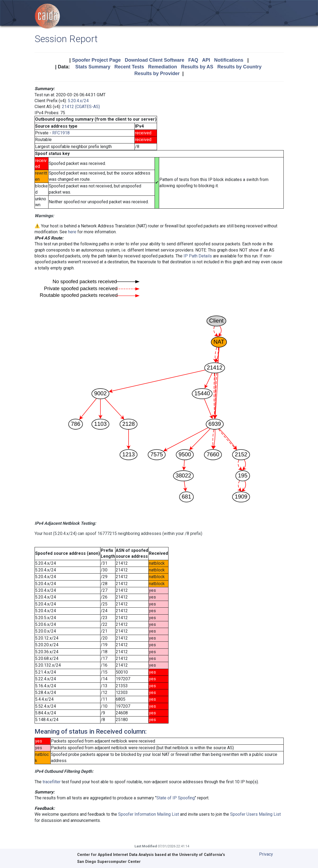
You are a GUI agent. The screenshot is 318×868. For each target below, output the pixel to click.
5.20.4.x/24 (78, 101)
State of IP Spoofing (176, 798)
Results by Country (239, 67)
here (72, 232)
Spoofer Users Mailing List (255, 814)
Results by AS (197, 67)
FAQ (193, 60)
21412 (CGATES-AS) (81, 107)
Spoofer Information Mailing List (149, 814)
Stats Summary (93, 67)
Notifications (229, 60)
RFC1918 (61, 133)
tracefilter (52, 782)
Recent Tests (129, 67)
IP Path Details (198, 256)
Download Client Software (155, 60)
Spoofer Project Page (96, 60)
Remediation (163, 67)
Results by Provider (157, 73)
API (206, 60)
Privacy (266, 854)
